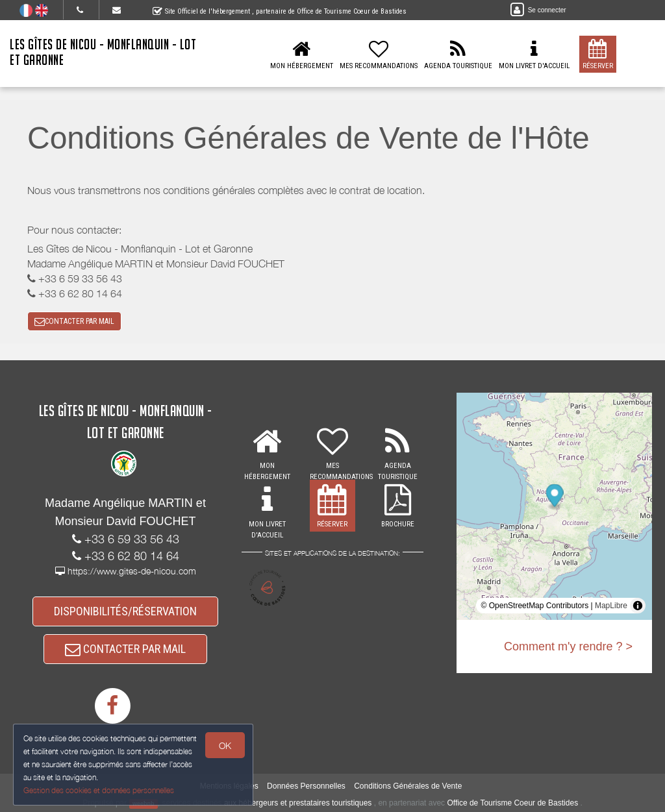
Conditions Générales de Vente (408, 786)
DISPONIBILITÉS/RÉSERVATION (125, 611)
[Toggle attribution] (638, 606)
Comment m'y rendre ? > (568, 646)
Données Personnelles (306, 786)
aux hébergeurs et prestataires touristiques (298, 803)
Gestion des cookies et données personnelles (99, 790)
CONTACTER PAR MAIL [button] (74, 321)
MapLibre (611, 606)
